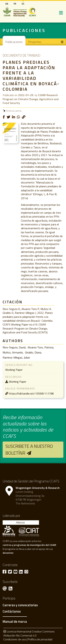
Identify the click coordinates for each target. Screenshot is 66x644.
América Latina (14, 111)
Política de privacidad (40, 639)
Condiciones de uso (15, 639)
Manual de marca (15, 621)
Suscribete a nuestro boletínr (29, 449)
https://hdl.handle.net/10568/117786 (31, 393)
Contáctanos (12, 612)
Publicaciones (14, 42)
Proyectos (35, 42)
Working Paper (18, 382)
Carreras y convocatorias (20, 605)
